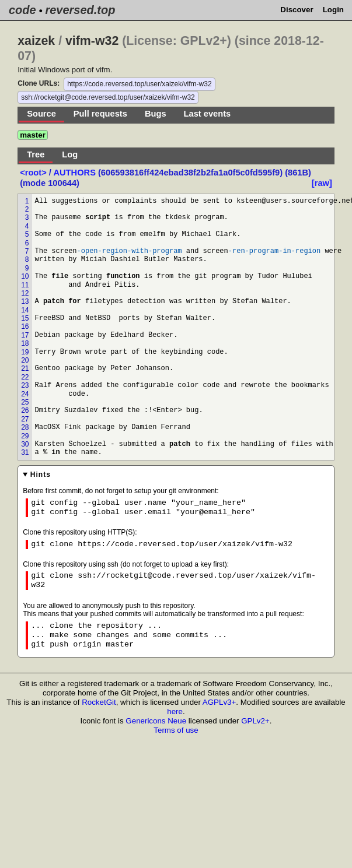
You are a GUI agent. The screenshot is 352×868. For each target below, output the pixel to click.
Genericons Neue (156, 721)
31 (25, 452)
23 (25, 385)
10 (25, 276)
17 (25, 335)
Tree (36, 154)
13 (25, 301)
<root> (34, 173)
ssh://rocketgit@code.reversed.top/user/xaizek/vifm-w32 (108, 97)
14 (25, 310)
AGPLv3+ (219, 702)
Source (41, 114)
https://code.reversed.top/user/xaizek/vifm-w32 (139, 84)
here (175, 711)
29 (25, 436)
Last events (208, 114)
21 (25, 368)
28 (25, 427)
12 (25, 293)
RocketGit (99, 702)
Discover (297, 10)
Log (70, 154)
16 (25, 326)
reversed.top (80, 10)
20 (25, 360)
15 (25, 318)
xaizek (36, 41)
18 (25, 343)
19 (25, 352)
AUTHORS (74, 173)
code (22, 10)
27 (25, 419)
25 (25, 402)
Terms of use (176, 730)
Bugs (156, 114)
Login (333, 10)
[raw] (322, 183)
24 (25, 394)
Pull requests (100, 114)
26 (25, 410)
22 (25, 377)
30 (25, 444)
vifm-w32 (92, 41)
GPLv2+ (255, 721)
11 (25, 285)
